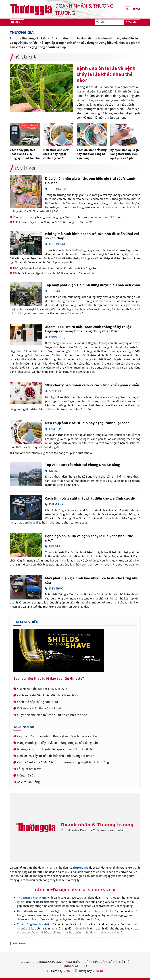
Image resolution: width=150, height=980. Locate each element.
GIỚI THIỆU (73, 962)
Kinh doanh (58, 244)
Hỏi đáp (55, 546)
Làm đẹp (55, 429)
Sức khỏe (56, 391)
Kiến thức (56, 588)
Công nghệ (57, 337)
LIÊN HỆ (124, 962)
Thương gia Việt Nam (31, 898)
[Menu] (17, 22)
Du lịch (54, 471)
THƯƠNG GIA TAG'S (75, 966)
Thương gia (58, 189)
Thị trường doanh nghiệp (34, 924)
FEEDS (136, 9)
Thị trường (57, 291)
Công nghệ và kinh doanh (34, 938)
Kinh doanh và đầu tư (32, 911)
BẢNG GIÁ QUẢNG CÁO (100, 962)
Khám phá (56, 504)
